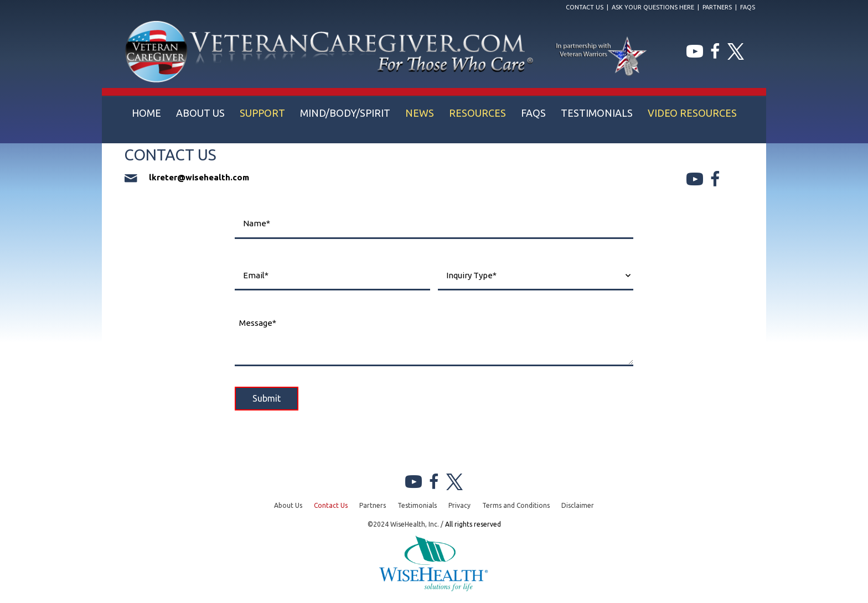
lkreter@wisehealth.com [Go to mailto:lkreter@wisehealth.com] (199, 177)
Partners (717, 7)
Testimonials (417, 505)
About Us (288, 505)
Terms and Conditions (516, 505)
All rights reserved (473, 524)
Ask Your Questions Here (653, 7)
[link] (146, 113)
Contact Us (585, 7)
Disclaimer (578, 505)
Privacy (459, 505)
